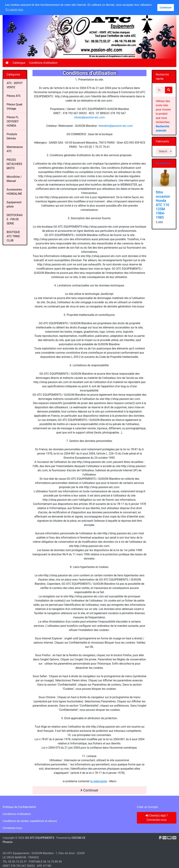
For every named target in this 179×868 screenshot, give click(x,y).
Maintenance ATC (15, 149)
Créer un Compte (147, 807)
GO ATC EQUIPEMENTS (40, 838)
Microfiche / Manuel (14, 179)
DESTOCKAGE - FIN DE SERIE (15, 219)
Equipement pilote (14, 204)
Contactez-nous (12, 828)
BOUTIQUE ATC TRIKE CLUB (13, 236)
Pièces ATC (14, 96)
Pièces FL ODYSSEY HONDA (13, 121)
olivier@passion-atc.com (89, 117)
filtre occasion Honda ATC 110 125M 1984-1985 (163, 205)
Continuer (89, 790)
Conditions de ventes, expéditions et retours (30, 821)
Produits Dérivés (12, 136)
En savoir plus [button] (14, 10)
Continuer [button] (166, 8)
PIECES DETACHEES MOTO (14, 164)
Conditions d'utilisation (43, 63)
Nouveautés (163, 163)
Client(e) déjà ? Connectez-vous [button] (157, 818)
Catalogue (19, 63)
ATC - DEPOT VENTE (15, 85)
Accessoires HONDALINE (14, 192)
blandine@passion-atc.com (116, 126)
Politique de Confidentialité (19, 807)
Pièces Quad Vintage (14, 107)
